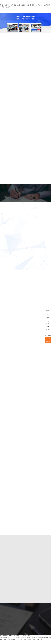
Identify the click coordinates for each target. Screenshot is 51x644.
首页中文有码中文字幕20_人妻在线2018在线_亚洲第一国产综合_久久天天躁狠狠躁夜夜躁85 (25, 638)
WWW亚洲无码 (30, 639)
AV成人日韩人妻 (20, 639)
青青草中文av (38, 639)
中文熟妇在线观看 (10, 639)
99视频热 (3, 639)
